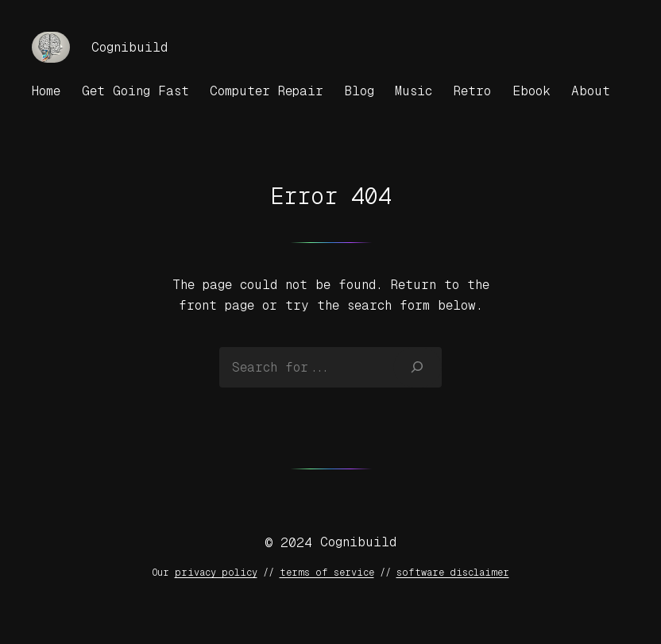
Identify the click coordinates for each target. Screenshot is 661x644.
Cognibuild (129, 47)
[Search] (417, 367)
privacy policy (216, 573)
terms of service (327, 573)
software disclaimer (453, 573)
